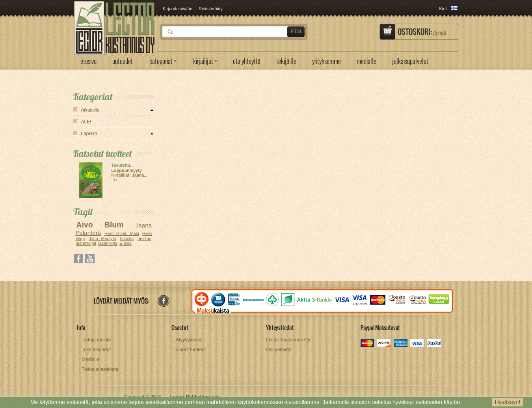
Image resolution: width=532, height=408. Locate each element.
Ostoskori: (422, 32)
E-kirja (126, 243)
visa (418, 344)
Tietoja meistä (96, 340)
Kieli (444, 9)
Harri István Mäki (122, 233)
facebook (163, 301)
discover (384, 344)
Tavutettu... (123, 165)
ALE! (86, 122)
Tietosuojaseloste (100, 369)
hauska (127, 238)
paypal (434, 344)
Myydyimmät (189, 340)
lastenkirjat (86, 243)
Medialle (90, 360)
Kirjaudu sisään (178, 9)
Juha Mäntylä (102, 238)
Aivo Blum (100, 225)
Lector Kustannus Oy (288, 340)
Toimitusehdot (96, 350)
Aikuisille (90, 110)
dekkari (144, 238)
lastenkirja (108, 243)
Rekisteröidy (211, 9)
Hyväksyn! (508, 402)
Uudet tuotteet (191, 350)
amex (401, 344)
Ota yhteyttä (279, 350)
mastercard (368, 344)
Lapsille (89, 134)
